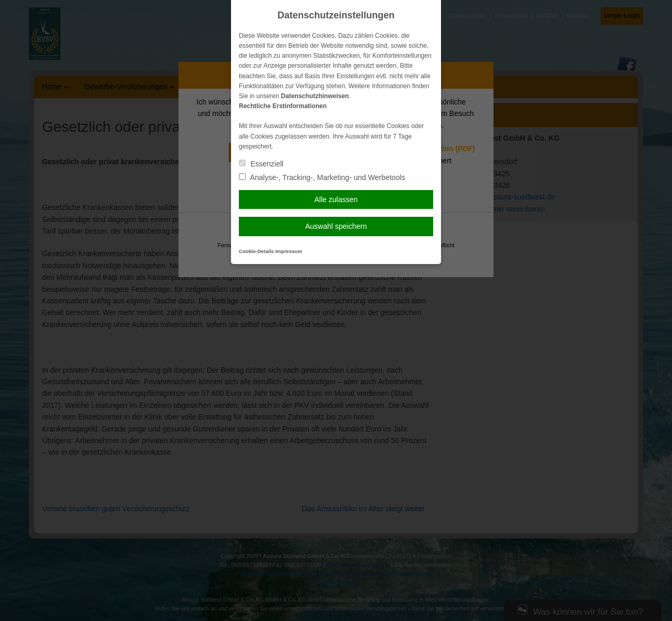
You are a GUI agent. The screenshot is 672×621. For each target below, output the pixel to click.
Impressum (288, 251)
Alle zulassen (336, 199)
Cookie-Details (256, 251)
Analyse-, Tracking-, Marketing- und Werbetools (322, 177)
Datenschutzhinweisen (315, 96)
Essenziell (261, 164)
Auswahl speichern (336, 226)
